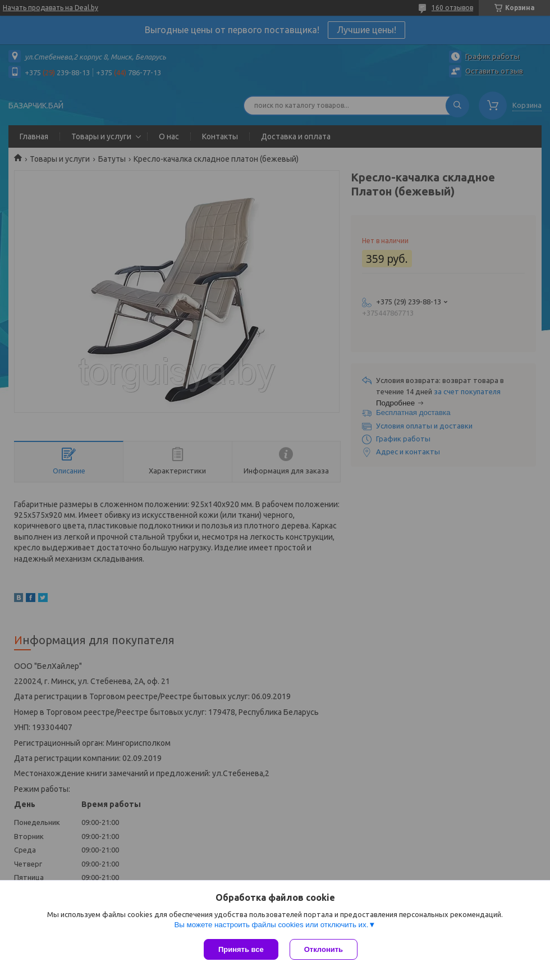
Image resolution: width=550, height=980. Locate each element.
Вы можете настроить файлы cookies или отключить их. (271, 925)
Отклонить (324, 949)
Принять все (241, 949)
